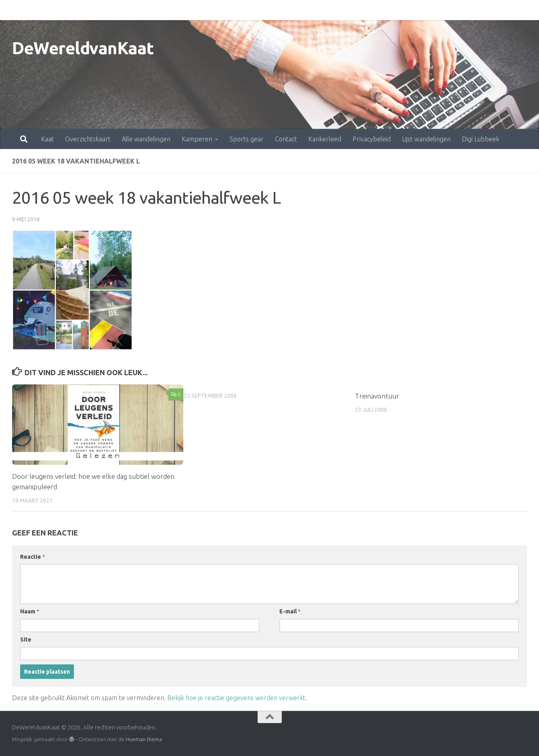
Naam (30, 611)
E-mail (290, 611)
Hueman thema (144, 739)
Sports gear (211, 10)
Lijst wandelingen (391, 10)
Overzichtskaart (52, 10)
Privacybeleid (336, 10)
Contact (251, 10)
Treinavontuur (377, 396)
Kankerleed (289, 10)
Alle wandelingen (111, 10)
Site (26, 640)
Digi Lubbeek (445, 10)
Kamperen (162, 10)
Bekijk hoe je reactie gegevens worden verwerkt (236, 698)
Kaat (12, 10)
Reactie (33, 557)
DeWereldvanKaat (83, 48)
